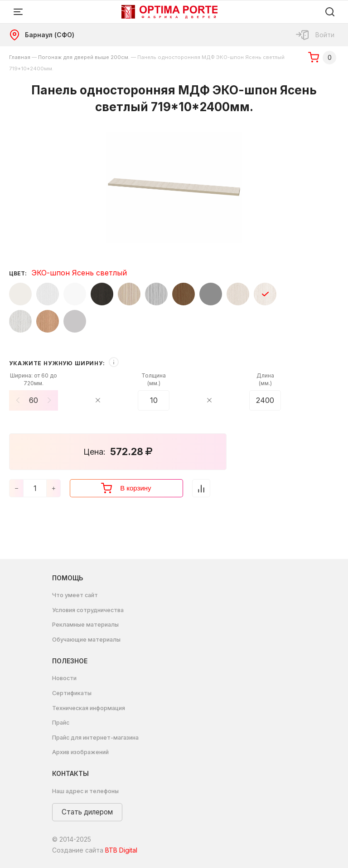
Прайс (61, 723)
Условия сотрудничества (88, 610)
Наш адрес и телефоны (85, 791)
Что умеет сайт (75, 595)
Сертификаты (72, 693)
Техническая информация (89, 708)
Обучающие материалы (86, 640)
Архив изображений (80, 752)
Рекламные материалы (85, 625)
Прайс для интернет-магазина (95, 738)
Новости (64, 678)
